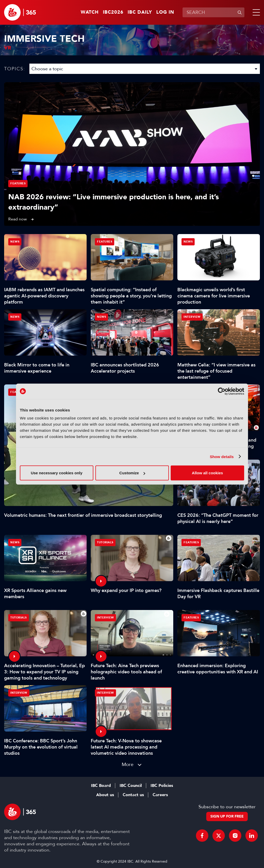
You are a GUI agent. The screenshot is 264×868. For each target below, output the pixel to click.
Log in (165, 12)
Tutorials (105, 542)
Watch (90, 12)
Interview (192, 317)
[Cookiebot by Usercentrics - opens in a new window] (222, 391)
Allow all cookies (207, 473)
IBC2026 (113, 12)
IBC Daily (140, 12)
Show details (222, 456)
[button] (255, 12)
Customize (132, 473)
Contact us (133, 795)
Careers (160, 795)
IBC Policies (162, 786)
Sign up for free (227, 816)
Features (18, 183)
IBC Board (101, 786)
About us (105, 795)
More (128, 764)
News (15, 242)
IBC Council (131, 786)
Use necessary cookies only (56, 473)
